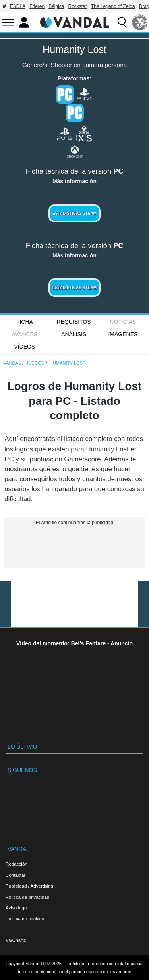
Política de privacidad (27, 897)
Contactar (15, 875)
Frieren (37, 6)
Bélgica (56, 6)
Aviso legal (17, 908)
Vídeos (24, 347)
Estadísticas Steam (74, 213)
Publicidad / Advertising (29, 886)
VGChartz (16, 940)
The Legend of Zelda (113, 6)
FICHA (25, 322)
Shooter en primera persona (89, 65)
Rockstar (78, 6)
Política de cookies (25, 918)
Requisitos (74, 322)
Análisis (74, 334)
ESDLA (18, 6)
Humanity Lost (74, 49)
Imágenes (123, 334)
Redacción (16, 864)
